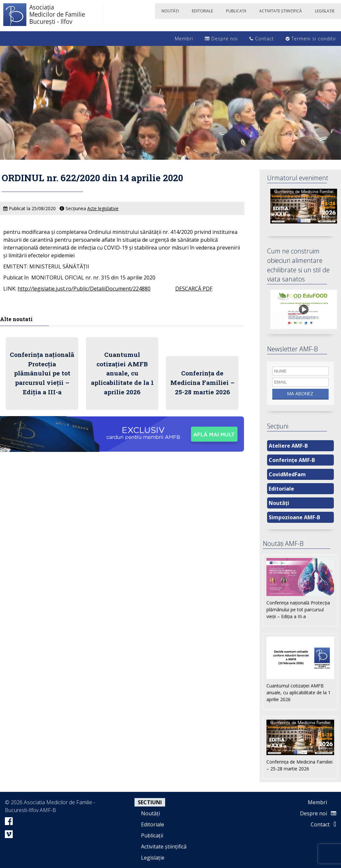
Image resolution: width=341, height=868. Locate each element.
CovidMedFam (287, 474)
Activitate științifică (164, 847)
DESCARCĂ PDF (194, 289)
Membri (181, 39)
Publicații (152, 835)
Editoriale (281, 489)
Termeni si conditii (311, 39)
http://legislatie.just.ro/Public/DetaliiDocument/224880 (84, 289)
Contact (262, 39)
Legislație (153, 858)
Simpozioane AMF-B (294, 517)
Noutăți (279, 503)
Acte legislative (103, 208)
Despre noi (221, 39)
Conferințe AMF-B (292, 460)
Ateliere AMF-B (288, 446)
